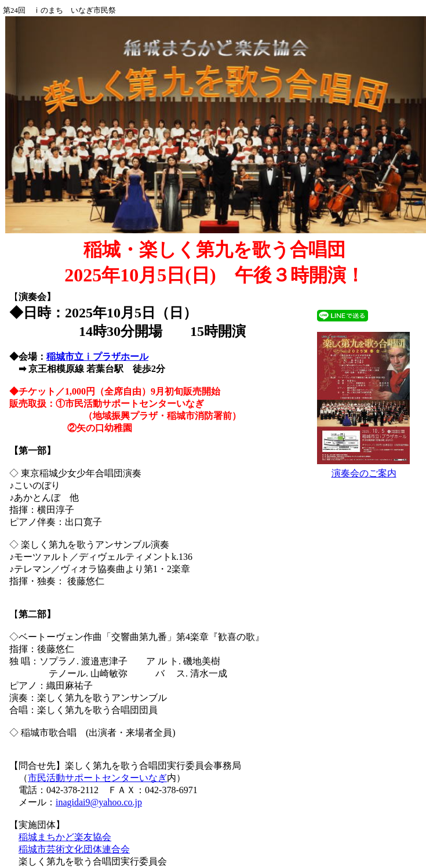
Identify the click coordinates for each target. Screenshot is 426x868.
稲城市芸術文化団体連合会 (74, 849)
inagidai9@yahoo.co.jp (99, 802)
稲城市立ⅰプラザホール (97, 357)
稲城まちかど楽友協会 (65, 837)
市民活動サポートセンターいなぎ (97, 778)
